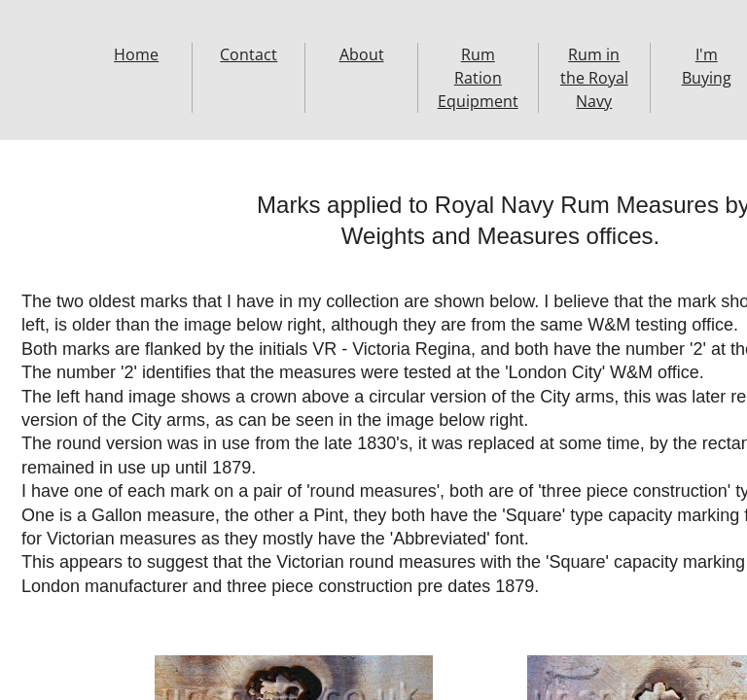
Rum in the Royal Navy (594, 78)
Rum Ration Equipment (478, 78)
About (362, 54)
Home (136, 54)
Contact (249, 54)
